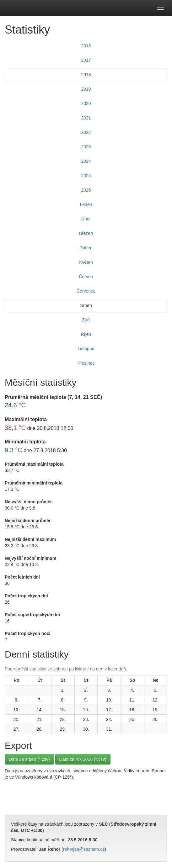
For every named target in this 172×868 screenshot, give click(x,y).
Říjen (86, 334)
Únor (86, 219)
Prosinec (86, 363)
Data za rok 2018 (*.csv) (83, 759)
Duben (86, 248)
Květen (86, 262)
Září (86, 320)
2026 (86, 190)
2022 (86, 132)
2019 (86, 89)
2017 (86, 60)
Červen (86, 277)
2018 (86, 75)
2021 (86, 118)
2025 (86, 176)
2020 (86, 103)
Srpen (86, 305)
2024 (86, 161)
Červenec (86, 291)
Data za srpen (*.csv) (29, 759)
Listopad (86, 349)
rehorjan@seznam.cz (84, 849)
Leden (86, 204)
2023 (86, 147)
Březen (86, 233)
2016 (86, 46)
